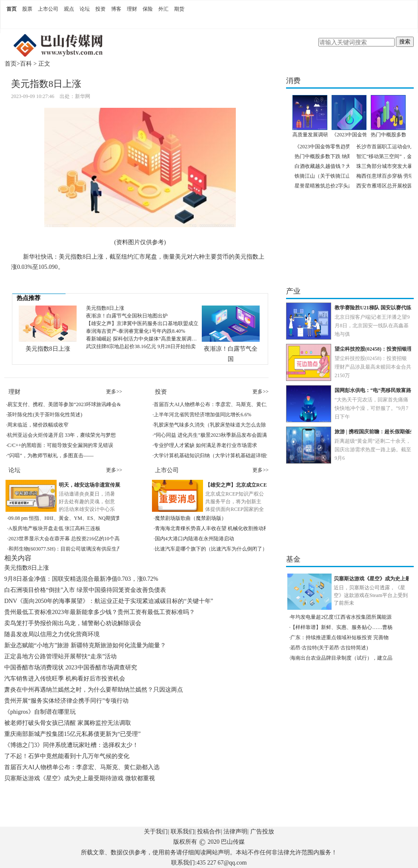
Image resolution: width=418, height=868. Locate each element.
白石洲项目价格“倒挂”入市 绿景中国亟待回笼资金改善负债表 (85, 590)
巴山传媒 (233, 842)
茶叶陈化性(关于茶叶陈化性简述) (45, 415)
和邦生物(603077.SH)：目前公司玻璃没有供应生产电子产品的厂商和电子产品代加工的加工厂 (114, 549)
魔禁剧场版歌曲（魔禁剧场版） (191, 518)
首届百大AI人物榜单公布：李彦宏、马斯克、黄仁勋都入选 (220, 404)
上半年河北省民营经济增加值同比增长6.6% (202, 415)
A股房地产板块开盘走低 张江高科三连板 (54, 528)
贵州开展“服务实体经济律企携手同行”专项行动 (66, 701)
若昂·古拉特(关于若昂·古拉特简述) (329, 648)
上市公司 (48, 9)
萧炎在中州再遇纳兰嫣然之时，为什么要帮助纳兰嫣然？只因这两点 (94, 690)
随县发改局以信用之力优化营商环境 (52, 634)
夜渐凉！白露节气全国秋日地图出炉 (127, 316)
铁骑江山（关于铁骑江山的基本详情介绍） (343, 176)
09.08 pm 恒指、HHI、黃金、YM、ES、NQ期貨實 (65, 518)
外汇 (163, 9)
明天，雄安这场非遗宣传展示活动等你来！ (107, 485)
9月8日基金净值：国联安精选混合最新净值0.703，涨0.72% (81, 579)
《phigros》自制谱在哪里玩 (40, 712)
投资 (100, 9)
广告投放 (262, 832)
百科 (26, 64)
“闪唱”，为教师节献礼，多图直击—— (50, 456)
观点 (69, 9)
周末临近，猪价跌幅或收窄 (38, 425)
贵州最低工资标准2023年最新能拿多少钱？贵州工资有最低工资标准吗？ (100, 612)
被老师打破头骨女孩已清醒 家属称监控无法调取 (68, 723)
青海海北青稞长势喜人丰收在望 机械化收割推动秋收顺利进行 (225, 528)
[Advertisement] (138, 807)
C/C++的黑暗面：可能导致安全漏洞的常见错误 (60, 445)
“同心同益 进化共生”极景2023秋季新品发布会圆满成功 (215, 435)
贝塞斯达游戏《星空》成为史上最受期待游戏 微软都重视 (80, 778)
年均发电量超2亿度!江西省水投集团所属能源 (341, 617)
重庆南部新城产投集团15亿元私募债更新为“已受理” (72, 734)
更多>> (114, 392)
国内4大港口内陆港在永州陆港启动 (195, 539)
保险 (148, 9)
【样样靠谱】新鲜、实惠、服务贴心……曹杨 (341, 627)
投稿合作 (209, 832)
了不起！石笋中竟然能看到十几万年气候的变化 (67, 756)
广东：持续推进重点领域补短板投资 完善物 (339, 637)
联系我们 (183, 832)
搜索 (405, 42)
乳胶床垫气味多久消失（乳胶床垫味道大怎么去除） (212, 425)
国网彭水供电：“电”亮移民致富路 (373, 390)
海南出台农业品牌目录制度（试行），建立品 (341, 658)
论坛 (85, 9)
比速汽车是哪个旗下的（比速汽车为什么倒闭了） (211, 549)
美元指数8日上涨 (48, 349)
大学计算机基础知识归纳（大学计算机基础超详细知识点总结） (225, 456)
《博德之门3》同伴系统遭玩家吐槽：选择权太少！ (71, 745)
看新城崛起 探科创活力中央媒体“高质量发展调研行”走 (148, 339)
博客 (116, 9)
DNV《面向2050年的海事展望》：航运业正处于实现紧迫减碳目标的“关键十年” (109, 601)
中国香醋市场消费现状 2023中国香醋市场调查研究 (71, 668)
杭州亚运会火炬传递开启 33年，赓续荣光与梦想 (62, 435)
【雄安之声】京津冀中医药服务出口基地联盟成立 (142, 323)
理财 (132, 9)
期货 (179, 9)
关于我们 (156, 832)
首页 (11, 9)
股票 (27, 9)
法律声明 (235, 832)
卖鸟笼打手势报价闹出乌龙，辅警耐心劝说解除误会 (73, 623)
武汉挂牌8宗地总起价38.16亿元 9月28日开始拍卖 (141, 346)
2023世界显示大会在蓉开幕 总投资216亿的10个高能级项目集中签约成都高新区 (97, 539)
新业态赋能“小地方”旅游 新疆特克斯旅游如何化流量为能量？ (85, 645)
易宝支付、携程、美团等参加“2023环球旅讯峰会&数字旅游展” (78, 404)
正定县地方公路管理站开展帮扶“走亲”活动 (60, 656)
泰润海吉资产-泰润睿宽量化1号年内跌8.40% (136, 331)
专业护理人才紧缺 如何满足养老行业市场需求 (205, 445)
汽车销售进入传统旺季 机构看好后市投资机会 (65, 679)
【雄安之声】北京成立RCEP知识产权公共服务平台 (263, 485)
